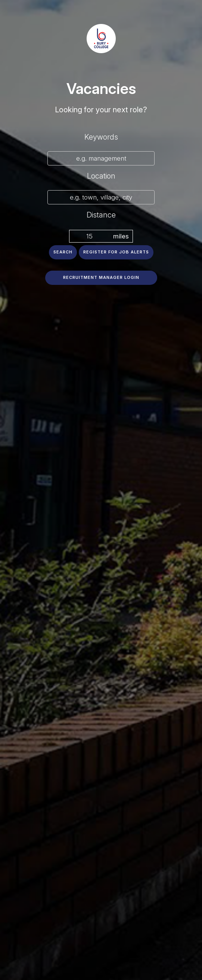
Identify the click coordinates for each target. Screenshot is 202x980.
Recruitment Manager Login (101, 277)
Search (63, 252)
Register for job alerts (116, 252)
